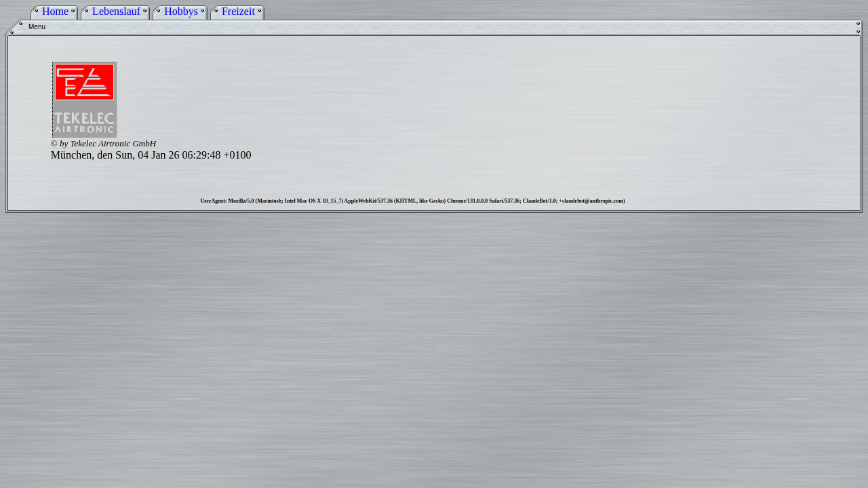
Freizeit (238, 11)
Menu (37, 27)
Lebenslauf (116, 11)
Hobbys (181, 11)
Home (55, 11)
